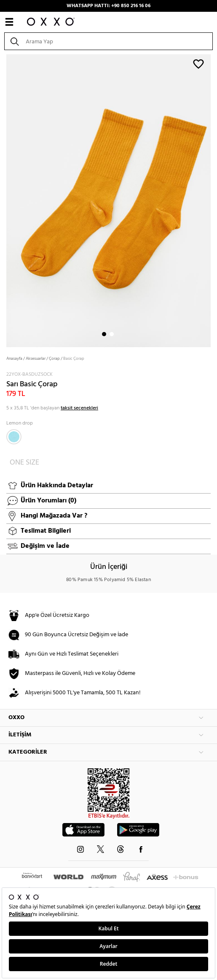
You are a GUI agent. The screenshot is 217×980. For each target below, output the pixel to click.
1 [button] (104, 334)
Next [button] (4, 200)
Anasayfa (14, 359)
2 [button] (112, 334)
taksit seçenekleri (79, 408)
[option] (108, 200)
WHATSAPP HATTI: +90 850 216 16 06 (108, 6)
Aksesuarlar (36, 359)
